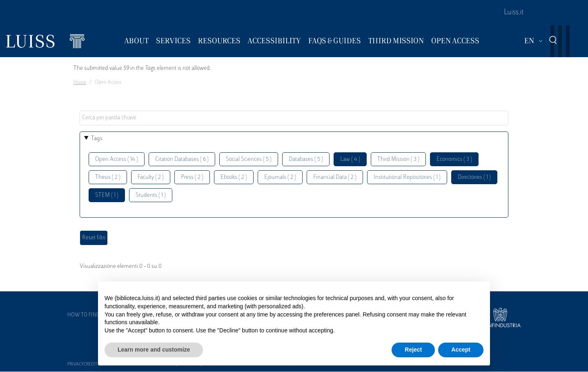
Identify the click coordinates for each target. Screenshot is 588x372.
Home (80, 82)
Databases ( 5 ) (306, 159)
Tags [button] (97, 139)
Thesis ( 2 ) (108, 177)
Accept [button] (461, 350)
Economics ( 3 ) (454, 159)
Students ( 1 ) (151, 195)
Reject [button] (413, 350)
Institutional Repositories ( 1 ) (407, 177)
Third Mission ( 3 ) (398, 159)
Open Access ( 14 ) (117, 159)
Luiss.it (514, 13)
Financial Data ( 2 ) (335, 177)
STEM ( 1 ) (107, 195)
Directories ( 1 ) (474, 177)
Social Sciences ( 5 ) (249, 159)
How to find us (87, 315)
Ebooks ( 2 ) (234, 177)
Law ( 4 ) (350, 159)
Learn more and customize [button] (154, 350)
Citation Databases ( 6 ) (182, 159)
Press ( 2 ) (192, 177)
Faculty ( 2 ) (151, 177)
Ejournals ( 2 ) (280, 177)
